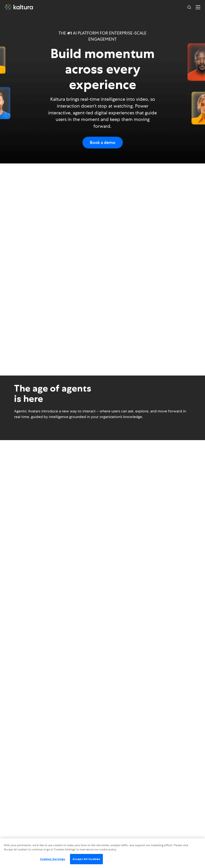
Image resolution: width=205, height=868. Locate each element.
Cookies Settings (53, 859)
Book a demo (103, 143)
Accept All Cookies (86, 859)
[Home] (19, 7)
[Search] (189, 7)
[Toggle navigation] (198, 7)
